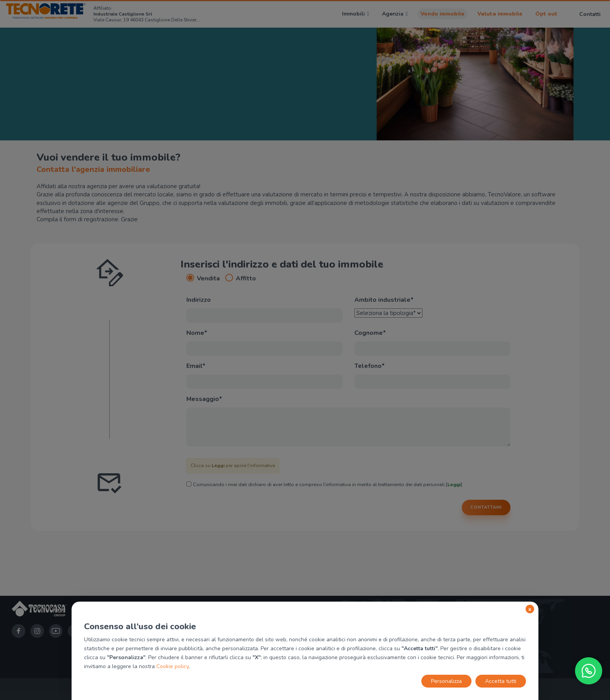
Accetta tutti (501, 681)
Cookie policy (173, 666)
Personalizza (446, 681)
